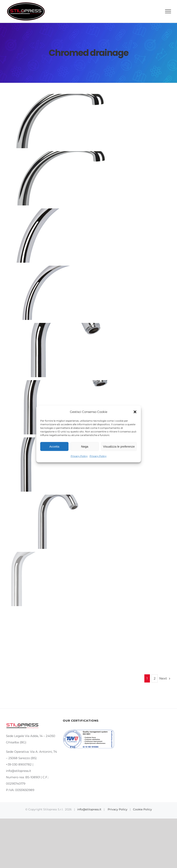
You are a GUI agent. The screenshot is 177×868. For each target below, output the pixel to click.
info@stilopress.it (89, 809)
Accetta (54, 446)
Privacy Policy (79, 456)
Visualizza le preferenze (119, 446)
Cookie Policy (142, 809)
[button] (135, 412)
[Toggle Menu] (168, 11)
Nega (85, 446)
